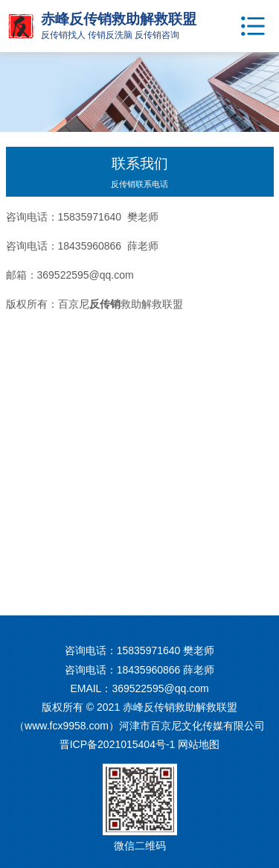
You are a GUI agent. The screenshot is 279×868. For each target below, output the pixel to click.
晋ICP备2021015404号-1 (118, 744)
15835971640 (149, 650)
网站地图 (199, 744)
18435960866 (149, 670)
